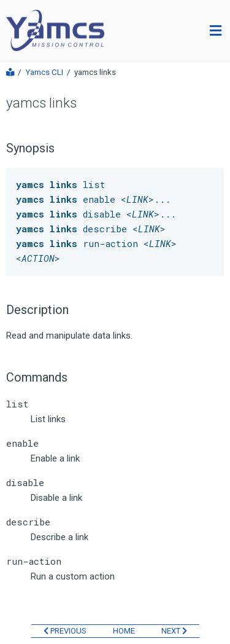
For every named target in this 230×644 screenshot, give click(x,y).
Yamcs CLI (44, 72)
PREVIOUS (65, 631)
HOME (124, 631)
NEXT (174, 631)
